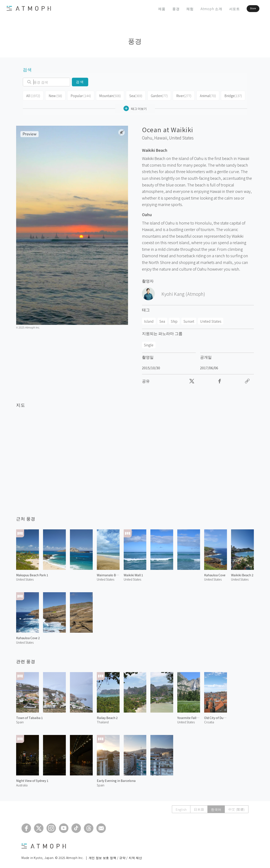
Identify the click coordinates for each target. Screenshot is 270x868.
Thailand (103, 721)
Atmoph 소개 (199, 9)
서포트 (222, 9)
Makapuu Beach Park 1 (32, 574)
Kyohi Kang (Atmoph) (183, 293)
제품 (150, 9)
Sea (131, 95)
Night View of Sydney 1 (32, 779)
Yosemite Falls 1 (189, 716)
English (181, 808)
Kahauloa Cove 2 (28, 637)
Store (246, 9)
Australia (22, 784)
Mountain (106, 95)
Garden (154, 95)
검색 (80, 82)
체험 (178, 9)
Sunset (189, 320)
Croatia (209, 721)
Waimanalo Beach (108, 574)
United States (181, 136)
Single (149, 344)
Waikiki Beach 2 (242, 574)
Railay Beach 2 (107, 716)
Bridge (226, 95)
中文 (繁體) (236, 808)
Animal (202, 95)
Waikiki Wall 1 (133, 574)
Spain (20, 721)
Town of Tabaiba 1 (29, 716)
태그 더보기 (135, 107)
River (178, 95)
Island (149, 320)
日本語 (199, 808)
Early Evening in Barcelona (116, 779)
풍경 (164, 9)
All (33, 95)
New (54, 95)
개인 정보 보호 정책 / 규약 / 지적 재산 (115, 856)
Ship (174, 320)
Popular (78, 95)
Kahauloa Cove (215, 574)
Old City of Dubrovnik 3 (216, 716)
